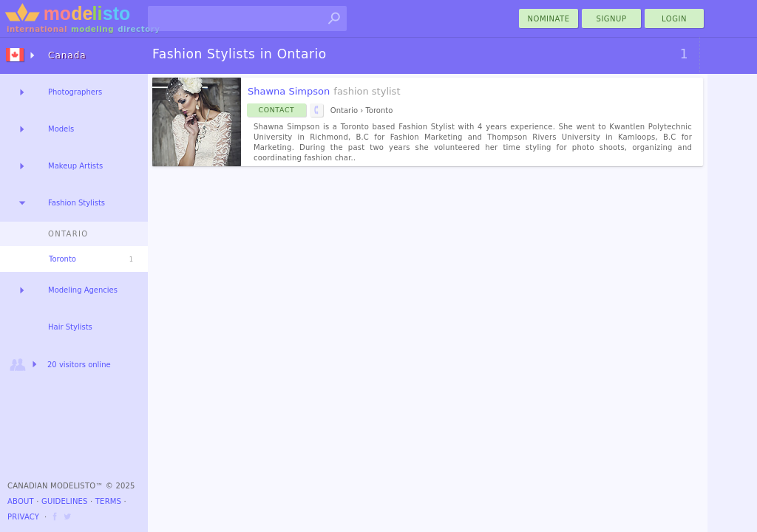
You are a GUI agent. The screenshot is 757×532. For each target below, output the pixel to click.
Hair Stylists (70, 327)
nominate (549, 19)
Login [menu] (674, 19)
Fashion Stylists (77, 203)
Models (61, 129)
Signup (612, 19)
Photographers (75, 92)
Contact (277, 110)
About (21, 501)
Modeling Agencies (83, 290)
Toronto (62, 259)
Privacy (23, 517)
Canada (67, 55)
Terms (108, 501)
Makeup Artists (75, 166)
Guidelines (65, 501)
